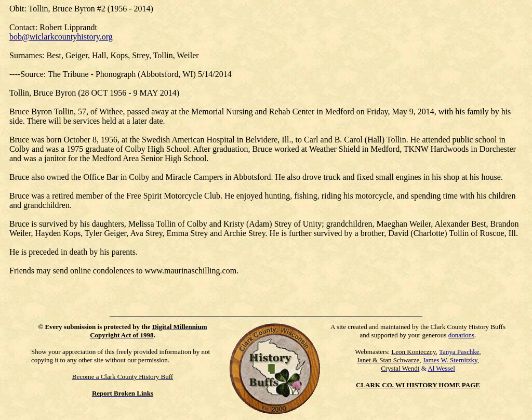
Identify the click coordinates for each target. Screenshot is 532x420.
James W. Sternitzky (450, 360)
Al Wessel (441, 368)
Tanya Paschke (459, 352)
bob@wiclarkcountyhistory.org (61, 37)
